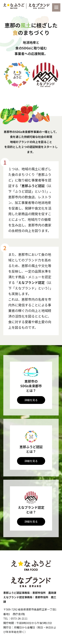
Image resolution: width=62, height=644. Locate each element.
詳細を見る (31, 400)
